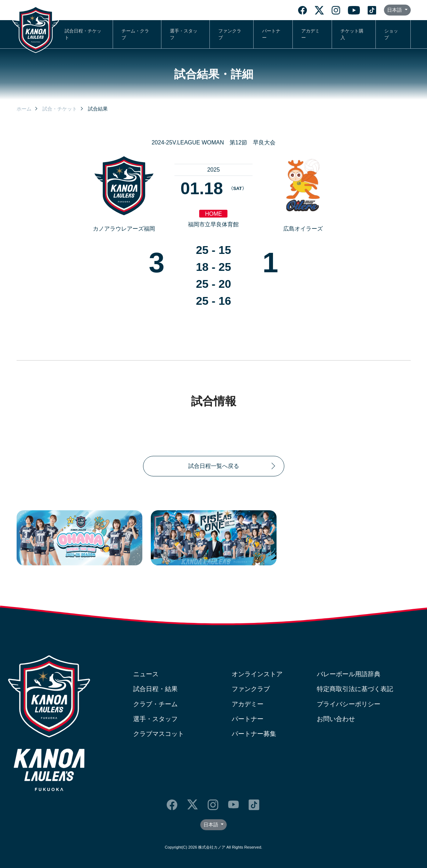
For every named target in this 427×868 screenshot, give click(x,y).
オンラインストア (257, 674)
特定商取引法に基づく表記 (355, 689)
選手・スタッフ (184, 34)
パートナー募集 (254, 734)
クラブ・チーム (155, 704)
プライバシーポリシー (349, 704)
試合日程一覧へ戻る (214, 466)
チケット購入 (352, 34)
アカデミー (310, 34)
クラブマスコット (159, 734)
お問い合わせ (336, 719)
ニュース (146, 674)
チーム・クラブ (135, 34)
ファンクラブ (230, 34)
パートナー (271, 34)
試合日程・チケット (83, 34)
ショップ (391, 34)
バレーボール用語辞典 (349, 674)
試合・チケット (60, 109)
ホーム (24, 109)
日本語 (395, 10)
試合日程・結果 (155, 689)
